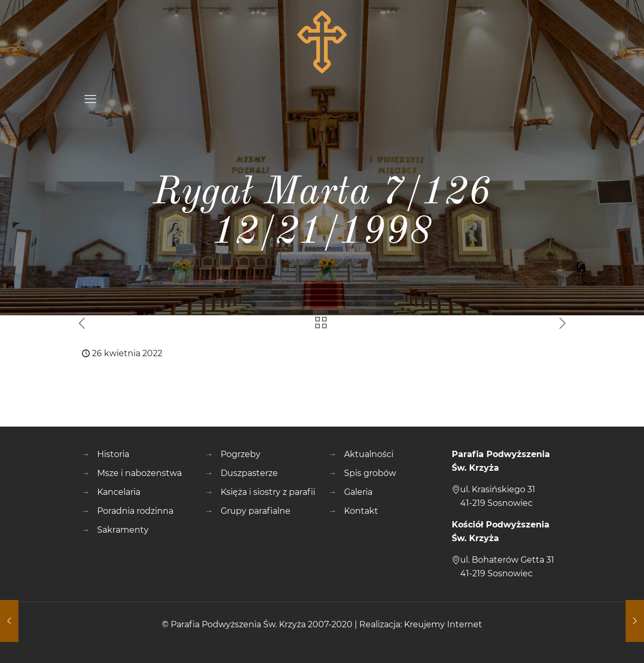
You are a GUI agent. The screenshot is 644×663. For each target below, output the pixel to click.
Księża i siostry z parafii (268, 492)
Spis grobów (370, 473)
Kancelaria (119, 492)
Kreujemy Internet (443, 624)
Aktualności (369, 454)
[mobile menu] (90, 99)
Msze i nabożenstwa (139, 473)
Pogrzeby (241, 454)
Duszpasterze (249, 473)
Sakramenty (123, 530)
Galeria (358, 492)
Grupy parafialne (256, 511)
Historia (113, 454)
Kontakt (361, 511)
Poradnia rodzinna (135, 511)
